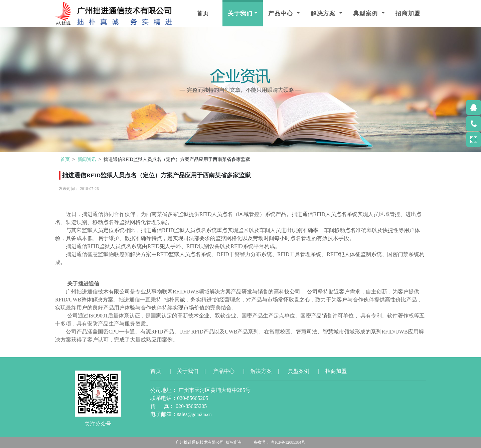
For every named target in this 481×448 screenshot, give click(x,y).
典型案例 (367, 14)
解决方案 (324, 14)
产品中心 (282, 14)
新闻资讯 (87, 159)
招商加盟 (408, 14)
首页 (203, 14)
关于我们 (240, 14)
